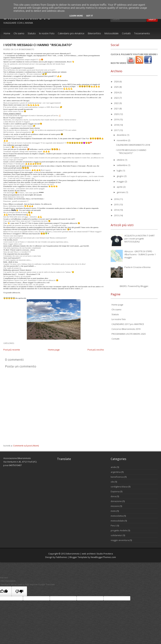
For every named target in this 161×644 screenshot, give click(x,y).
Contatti (126, 33)
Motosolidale (111, 33)
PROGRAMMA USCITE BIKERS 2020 (129, 334)
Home (7, 33)
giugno (120, 176)
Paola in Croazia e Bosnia (137, 267)
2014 (117, 210)
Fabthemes (62, 557)
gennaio (121, 192)
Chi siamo (19, 33)
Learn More (76, 16)
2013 (117, 215)
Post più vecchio (96, 350)
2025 (117, 87)
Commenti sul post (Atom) (26, 446)
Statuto (32, 33)
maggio (121, 181)
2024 (117, 92)
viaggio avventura (120, 540)
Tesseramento (142, 33)
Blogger (144, 286)
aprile (120, 187)
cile (112, 482)
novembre (122, 140)
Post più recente (12, 350)
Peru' (113, 526)
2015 (117, 204)
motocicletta (117, 516)
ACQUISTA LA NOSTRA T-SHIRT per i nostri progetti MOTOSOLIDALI (140, 239)
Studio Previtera (105, 554)
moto (113, 511)
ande (113, 467)
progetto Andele (119, 530)
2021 (117, 109)
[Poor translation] (19, 591)
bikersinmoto (73, 554)
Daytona (115, 491)
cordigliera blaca (119, 487)
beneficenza (117, 477)
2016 (117, 199)
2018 (117, 125)
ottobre (121, 160)
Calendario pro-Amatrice (71, 33)
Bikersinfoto (94, 33)
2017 (117, 130)
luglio (120, 171)
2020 (117, 114)
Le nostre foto (119, 319)
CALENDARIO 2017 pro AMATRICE (128, 324)
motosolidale (117, 521)
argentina (116, 472)
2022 (117, 103)
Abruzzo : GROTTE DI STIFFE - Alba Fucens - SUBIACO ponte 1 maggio (140, 254)
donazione (116, 501)
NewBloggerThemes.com (103, 557)
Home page (54, 350)
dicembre (122, 135)
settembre (122, 165)
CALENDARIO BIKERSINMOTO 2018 (133, 145)
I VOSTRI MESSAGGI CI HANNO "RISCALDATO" (38, 45)
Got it (90, 16)
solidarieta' (116, 535)
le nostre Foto (47, 33)
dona (113, 496)
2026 (117, 81)
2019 (117, 119)
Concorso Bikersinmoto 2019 (126, 329)
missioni (115, 506)
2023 (117, 98)
